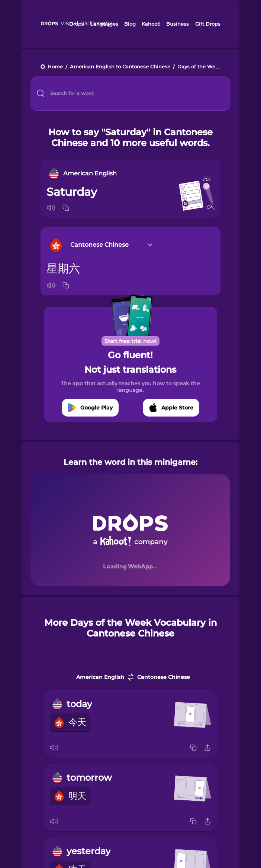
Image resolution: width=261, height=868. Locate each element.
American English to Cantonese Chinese (120, 67)
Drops (77, 24)
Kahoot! (151, 24)
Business (178, 24)
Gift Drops (208, 24)
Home (55, 67)
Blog (130, 24)
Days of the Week (199, 67)
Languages (104, 24)
